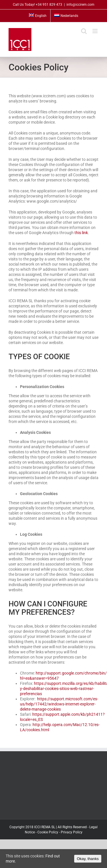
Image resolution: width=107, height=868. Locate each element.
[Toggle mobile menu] (95, 31)
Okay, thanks (88, 859)
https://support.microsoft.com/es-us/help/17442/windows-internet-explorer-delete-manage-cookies (59, 704)
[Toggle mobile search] (84, 31)
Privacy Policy (72, 832)
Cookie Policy (48, 832)
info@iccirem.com (80, 5)
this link (81, 233)
